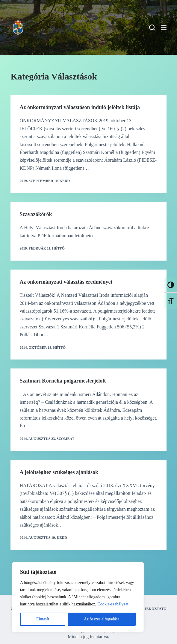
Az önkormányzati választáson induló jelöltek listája (80, 107)
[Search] (152, 27)
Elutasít (43, 619)
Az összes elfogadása (102, 619)
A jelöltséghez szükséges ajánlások (59, 472)
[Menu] (164, 27)
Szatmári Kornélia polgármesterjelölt (63, 381)
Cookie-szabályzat (113, 604)
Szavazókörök (36, 214)
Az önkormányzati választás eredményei (66, 282)
